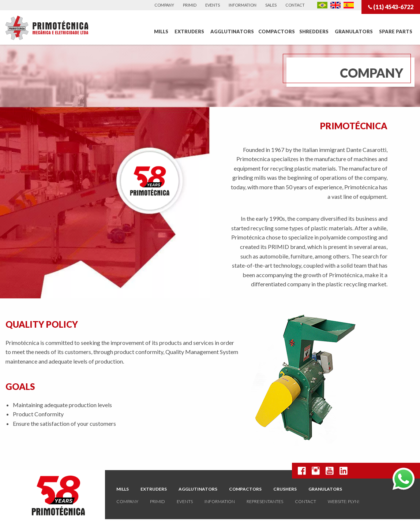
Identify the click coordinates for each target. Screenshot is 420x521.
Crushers (285, 489)
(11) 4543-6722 (391, 7)
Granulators (354, 31)
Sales (271, 5)
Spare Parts (396, 31)
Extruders (189, 31)
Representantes (265, 501)
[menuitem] (162, 32)
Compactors (277, 31)
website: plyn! (344, 501)
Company (164, 5)
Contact (295, 5)
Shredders (314, 31)
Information (243, 5)
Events (213, 5)
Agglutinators (232, 31)
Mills (161, 31)
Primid (190, 5)
